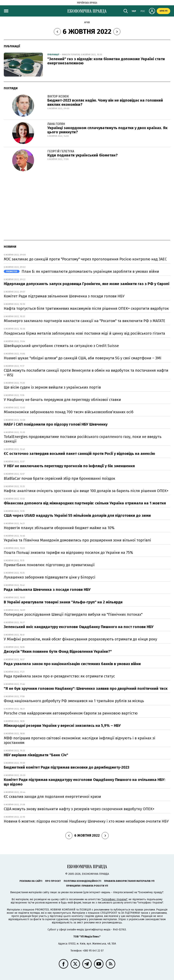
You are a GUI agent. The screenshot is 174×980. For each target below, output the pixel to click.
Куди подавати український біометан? (83, 155)
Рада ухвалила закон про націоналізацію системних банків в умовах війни (72, 664)
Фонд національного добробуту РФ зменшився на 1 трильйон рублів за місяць (74, 701)
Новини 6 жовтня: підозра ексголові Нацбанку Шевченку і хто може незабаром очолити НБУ (86, 821)
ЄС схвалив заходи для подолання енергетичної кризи (52, 797)
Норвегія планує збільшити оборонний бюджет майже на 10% (59, 528)
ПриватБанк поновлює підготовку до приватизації (49, 565)
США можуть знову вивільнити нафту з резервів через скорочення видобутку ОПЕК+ (79, 809)
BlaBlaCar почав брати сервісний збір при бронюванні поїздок (60, 478)
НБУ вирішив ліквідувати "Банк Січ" (36, 755)
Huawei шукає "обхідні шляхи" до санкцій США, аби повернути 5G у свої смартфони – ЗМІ (83, 358)
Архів (87, 22)
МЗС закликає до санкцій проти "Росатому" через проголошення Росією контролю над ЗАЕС (85, 259)
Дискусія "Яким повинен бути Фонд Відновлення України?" (58, 651)
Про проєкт (53, 881)
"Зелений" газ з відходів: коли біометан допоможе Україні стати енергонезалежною (106, 61)
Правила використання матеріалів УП (129, 881)
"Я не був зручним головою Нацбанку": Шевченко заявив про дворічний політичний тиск (86, 688)
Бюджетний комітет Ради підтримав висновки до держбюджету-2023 (67, 767)
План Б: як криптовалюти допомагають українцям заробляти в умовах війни (81, 271)
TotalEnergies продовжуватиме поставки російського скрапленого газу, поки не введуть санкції (83, 439)
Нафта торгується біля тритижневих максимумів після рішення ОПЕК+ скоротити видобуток (86, 308)
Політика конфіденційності (82, 881)
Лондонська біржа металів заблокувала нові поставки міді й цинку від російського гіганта (84, 333)
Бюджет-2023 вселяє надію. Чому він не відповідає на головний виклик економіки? (105, 102)
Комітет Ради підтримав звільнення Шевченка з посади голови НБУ (64, 296)
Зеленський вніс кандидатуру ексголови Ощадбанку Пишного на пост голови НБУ (79, 627)
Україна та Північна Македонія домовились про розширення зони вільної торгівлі (77, 540)
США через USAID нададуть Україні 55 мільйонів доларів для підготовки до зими (77, 515)
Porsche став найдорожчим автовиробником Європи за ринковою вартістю (71, 713)
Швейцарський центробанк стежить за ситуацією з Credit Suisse (61, 346)
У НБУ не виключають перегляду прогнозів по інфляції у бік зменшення (69, 466)
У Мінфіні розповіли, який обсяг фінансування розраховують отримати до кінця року (80, 639)
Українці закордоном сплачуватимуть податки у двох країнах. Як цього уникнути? (107, 130)
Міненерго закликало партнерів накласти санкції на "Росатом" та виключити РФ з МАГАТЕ (85, 321)
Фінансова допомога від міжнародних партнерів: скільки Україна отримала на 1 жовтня (85, 503)
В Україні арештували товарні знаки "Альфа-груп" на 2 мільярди (63, 602)
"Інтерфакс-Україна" (114, 899)
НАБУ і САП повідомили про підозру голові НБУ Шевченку (56, 424)
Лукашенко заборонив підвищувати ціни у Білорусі (50, 577)
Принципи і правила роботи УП (87, 886)
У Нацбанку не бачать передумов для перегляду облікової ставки (62, 400)
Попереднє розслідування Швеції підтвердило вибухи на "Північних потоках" (73, 614)
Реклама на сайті (31, 881)
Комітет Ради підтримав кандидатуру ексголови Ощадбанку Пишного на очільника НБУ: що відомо (85, 782)
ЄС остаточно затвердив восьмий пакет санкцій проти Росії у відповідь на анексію (79, 454)
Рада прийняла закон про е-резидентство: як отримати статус (59, 676)
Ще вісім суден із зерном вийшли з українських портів (52, 387)
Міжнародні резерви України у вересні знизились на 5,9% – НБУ (62, 726)
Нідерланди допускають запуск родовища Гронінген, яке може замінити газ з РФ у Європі (87, 284)
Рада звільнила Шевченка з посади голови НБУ (47, 590)
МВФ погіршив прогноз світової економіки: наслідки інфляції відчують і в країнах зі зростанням (80, 740)
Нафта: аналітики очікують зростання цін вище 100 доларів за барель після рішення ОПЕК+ (86, 491)
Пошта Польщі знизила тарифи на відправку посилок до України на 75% (68, 552)
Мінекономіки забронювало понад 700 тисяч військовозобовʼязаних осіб (69, 412)
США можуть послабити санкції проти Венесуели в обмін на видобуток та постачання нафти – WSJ (86, 373)
